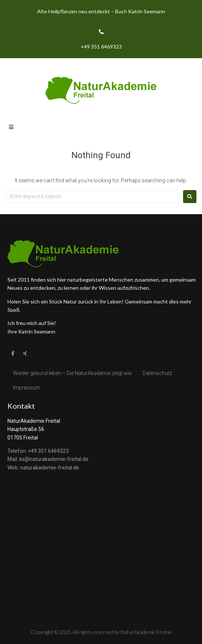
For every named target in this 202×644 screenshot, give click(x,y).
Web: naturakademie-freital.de (43, 468)
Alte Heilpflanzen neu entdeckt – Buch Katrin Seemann (101, 11)
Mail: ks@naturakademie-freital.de (48, 459)
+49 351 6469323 (101, 47)
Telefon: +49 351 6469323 (38, 451)
